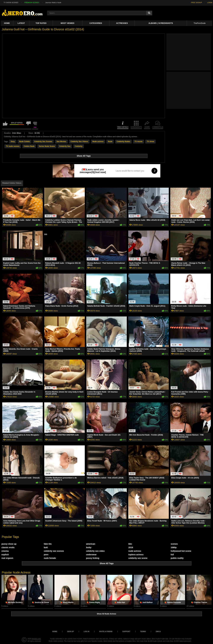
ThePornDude (200, 23)
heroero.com (36, 639)
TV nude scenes (13, 146)
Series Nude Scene (47, 146)
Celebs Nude (29, 146)
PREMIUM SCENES (32, 3)
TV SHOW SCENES (11, 3)
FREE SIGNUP (197, 3)
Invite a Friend (106, 631)
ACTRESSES (122, 23)
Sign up (70, 631)
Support (126, 631)
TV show (150, 142)
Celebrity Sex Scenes (43, 142)
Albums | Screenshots (161, 23)
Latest (21, 23)
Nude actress (98, 142)
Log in (87, 631)
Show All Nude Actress (106, 614)
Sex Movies (61, 142)
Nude (110, 142)
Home (7, 23)
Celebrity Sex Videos (79, 142)
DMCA (158, 631)
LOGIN (210, 3)
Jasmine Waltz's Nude (53, 3)
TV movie (139, 142)
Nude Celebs (24, 142)
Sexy (13, 142)
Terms (143, 631)
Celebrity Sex (65, 146)
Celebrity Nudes (123, 142)
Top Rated (41, 23)
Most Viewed (67, 23)
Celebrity (79, 146)
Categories (96, 23)
